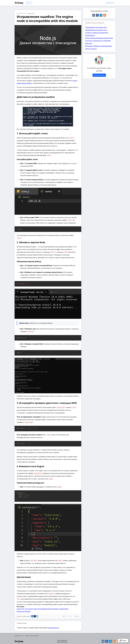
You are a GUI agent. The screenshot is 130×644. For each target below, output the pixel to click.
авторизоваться (54, 628)
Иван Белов (31, 13)
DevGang (19, 3)
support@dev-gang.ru (62, 642)
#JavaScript (21, 611)
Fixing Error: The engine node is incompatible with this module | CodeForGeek (42, 609)
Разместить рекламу (99, 75)
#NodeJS (28, 611)
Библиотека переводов (32, 636)
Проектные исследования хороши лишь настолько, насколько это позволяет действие (99, 41)
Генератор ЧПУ (19, 636)
